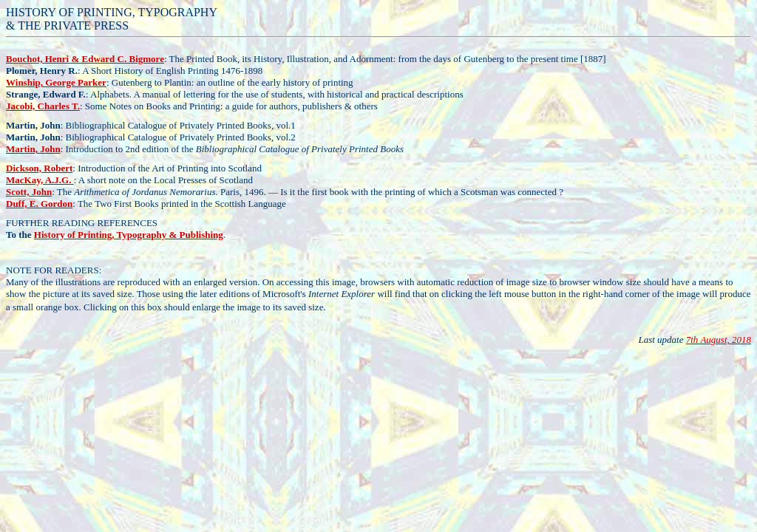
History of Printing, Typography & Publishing (129, 235)
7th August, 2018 (719, 340)
